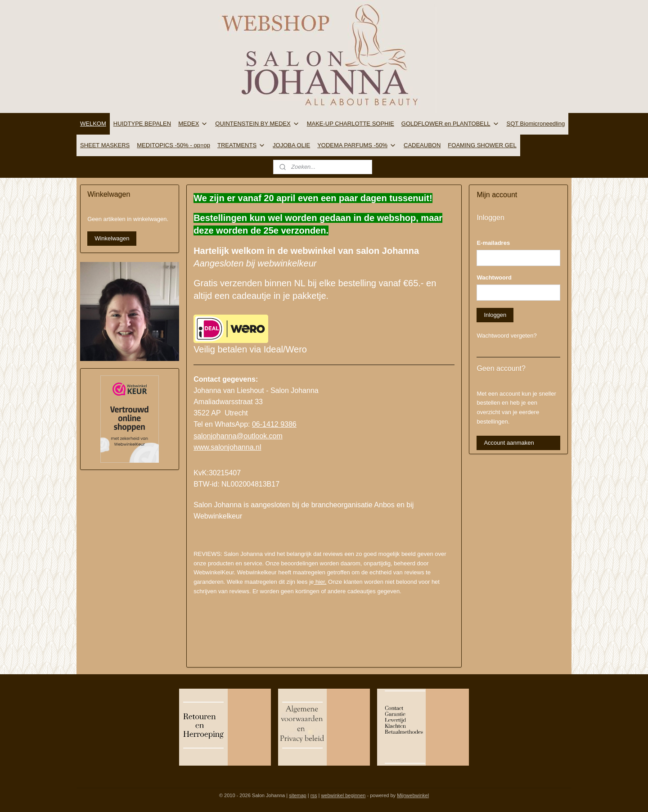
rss (314, 795)
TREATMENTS (241, 145)
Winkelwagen (112, 238)
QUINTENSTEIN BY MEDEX (257, 124)
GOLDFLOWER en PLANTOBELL (450, 124)
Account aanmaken (509, 443)
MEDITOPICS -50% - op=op (173, 145)
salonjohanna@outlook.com (238, 436)
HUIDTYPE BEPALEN (142, 124)
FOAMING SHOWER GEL (482, 145)
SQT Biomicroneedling (536, 124)
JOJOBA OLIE (291, 145)
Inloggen (495, 315)
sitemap (298, 795)
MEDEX (193, 124)
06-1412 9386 (274, 424)
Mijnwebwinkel (413, 795)
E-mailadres (493, 243)
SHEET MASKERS (105, 145)
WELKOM (93, 124)
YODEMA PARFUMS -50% (357, 145)
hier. (320, 582)
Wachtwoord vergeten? (506, 336)
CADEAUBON (422, 145)
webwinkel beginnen (343, 795)
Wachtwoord (494, 277)
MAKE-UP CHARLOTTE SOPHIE (351, 124)
